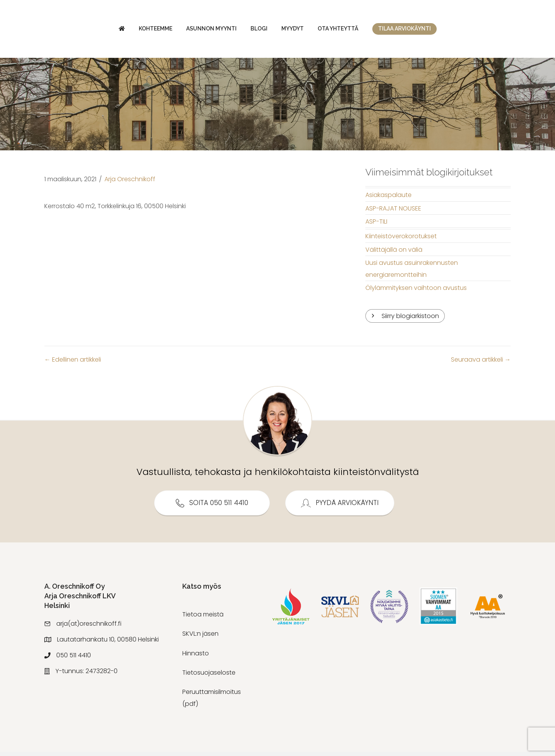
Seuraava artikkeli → (481, 364)
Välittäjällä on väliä (394, 253)
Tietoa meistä (203, 618)
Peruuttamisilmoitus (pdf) (212, 702)
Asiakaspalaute (388, 199)
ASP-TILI (376, 225)
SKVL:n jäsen (200, 638)
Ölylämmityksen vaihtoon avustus (416, 292)
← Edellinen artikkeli (73, 364)
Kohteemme (90, 30)
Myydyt (358, 30)
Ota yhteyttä (403, 30)
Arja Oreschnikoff (130, 183)
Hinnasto (196, 657)
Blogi (194, 30)
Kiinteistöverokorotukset (401, 240)
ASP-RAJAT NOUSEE (393, 212)
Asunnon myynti (146, 30)
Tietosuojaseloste (209, 677)
